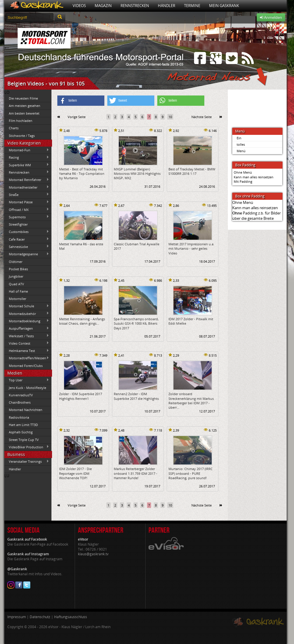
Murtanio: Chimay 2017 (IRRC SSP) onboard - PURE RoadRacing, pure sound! (191, 473)
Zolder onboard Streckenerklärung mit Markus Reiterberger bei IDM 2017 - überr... (191, 401)
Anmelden (271, 17)
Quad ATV (16, 284)
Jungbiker (16, 276)
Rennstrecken (135, 6)
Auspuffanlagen (27, 328)
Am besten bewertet (24, 113)
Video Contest (27, 343)
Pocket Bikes (18, 269)
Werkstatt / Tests (27, 336)
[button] (81, 101)
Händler (167, 6)
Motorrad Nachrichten (26, 410)
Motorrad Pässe (27, 202)
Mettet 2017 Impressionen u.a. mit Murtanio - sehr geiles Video (191, 249)
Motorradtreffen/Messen (27, 358)
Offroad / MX (27, 209)
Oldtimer (16, 262)
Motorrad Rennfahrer (27, 180)
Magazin (103, 6)
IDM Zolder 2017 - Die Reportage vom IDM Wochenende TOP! (75, 473)
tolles (241, 144)
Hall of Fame (18, 291)
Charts (14, 128)
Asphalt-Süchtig (21, 432)
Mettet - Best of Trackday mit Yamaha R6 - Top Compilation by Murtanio (82, 174)
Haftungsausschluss (71, 617)
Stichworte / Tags (22, 136)
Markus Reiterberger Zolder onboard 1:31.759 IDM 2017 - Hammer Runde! (136, 473)
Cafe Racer (27, 239)
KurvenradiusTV (21, 395)
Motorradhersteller (27, 187)
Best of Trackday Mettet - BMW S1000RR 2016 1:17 (192, 171)
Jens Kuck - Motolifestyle (27, 388)
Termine (192, 6)
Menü (241, 151)
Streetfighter (18, 224)
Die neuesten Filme (23, 98)
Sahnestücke (27, 246)
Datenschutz (40, 617)
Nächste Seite (202, 117)
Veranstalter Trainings (27, 462)
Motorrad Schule (27, 306)
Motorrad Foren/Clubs (26, 366)
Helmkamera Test (27, 351)
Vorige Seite (77, 117)
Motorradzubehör (27, 313)
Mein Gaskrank (224, 6)
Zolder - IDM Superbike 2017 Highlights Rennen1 (81, 396)
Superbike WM (27, 165)
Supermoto (27, 217)
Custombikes (27, 232)
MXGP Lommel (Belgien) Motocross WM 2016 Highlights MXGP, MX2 (137, 174)
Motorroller (17, 299)
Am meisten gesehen (25, 106)
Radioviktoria (19, 417)
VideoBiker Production (27, 447)
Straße (27, 194)
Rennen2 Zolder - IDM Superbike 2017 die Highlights (136, 396)
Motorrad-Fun (27, 150)
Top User (27, 380)
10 (170, 117)
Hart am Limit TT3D (23, 425)
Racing (27, 157)
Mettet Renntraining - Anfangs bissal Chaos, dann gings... (82, 321)
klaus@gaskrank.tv (93, 554)
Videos (79, 6)
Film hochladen (21, 121)
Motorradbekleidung (27, 321)
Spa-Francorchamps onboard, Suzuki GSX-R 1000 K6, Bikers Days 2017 (136, 323)
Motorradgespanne (27, 254)
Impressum (17, 617)
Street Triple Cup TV (24, 440)
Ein (239, 138)
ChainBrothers (20, 402)
